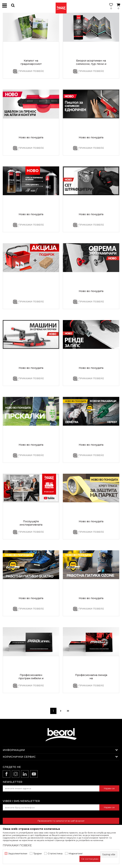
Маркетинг (76, 854)
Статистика (55, 854)
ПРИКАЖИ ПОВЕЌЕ (31, 71)
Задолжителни (18, 854)
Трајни (37, 854)
